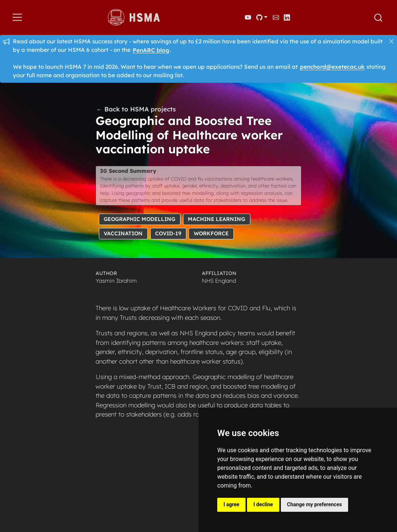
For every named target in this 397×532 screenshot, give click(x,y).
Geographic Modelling (140, 219)
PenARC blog (151, 50)
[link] (262, 17)
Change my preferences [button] (314, 504)
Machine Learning (217, 219)
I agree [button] (231, 504)
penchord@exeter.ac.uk (332, 67)
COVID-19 (168, 233)
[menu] (17, 17)
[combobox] (379, 18)
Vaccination (123, 233)
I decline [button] (263, 504)
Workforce (211, 233)
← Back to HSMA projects (136, 109)
